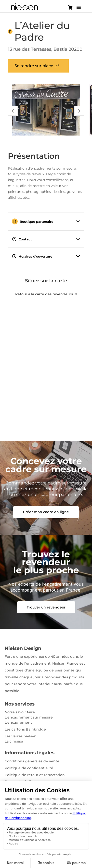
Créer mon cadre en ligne (46, 512)
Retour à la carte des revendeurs (46, 294)
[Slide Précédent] (13, 111)
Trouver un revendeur (46, 607)
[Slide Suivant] (79, 111)
